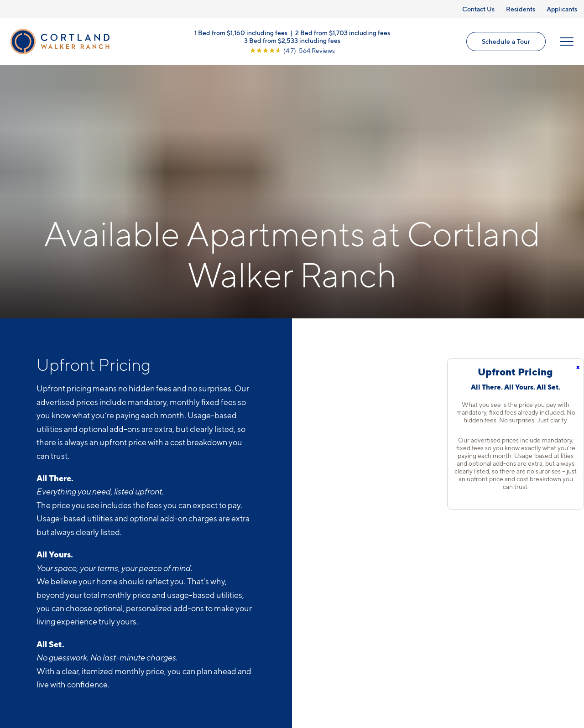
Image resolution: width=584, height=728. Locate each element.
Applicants (562, 9)
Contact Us (478, 9)
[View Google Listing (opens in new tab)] (292, 50)
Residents (521, 9)
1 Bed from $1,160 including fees (241, 32)
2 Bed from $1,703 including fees (343, 32)
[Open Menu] (567, 42)
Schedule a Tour (506, 41)
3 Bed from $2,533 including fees (292, 40)
